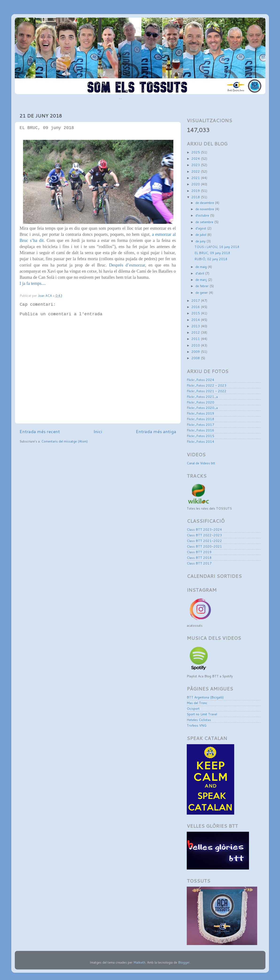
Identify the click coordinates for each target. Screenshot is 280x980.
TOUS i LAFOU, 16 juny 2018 (217, 247)
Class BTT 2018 (199, 558)
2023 (196, 165)
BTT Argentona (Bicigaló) (205, 697)
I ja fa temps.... (33, 283)
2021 (196, 178)
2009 (196, 352)
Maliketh (139, 962)
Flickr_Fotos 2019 (200, 413)
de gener (202, 292)
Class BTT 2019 (199, 552)
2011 (196, 339)
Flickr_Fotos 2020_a (202, 408)
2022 (196, 171)
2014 (196, 320)
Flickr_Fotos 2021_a (202, 397)
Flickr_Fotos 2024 (200, 380)
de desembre (205, 203)
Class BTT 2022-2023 (204, 535)
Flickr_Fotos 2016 (200, 430)
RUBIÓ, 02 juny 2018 (211, 259)
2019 (196, 191)
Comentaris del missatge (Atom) (64, 441)
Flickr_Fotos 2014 (200, 441)
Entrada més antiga (156, 431)
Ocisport (193, 708)
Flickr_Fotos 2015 (200, 436)
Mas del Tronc (197, 703)
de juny (201, 241)
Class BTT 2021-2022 (204, 541)
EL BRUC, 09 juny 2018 (212, 253)
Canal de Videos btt (201, 463)
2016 (196, 307)
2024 (196, 158)
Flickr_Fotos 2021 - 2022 (207, 391)
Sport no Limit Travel (202, 714)
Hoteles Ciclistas (199, 720)
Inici (98, 431)
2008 (196, 358)
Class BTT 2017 (199, 563)
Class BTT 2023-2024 (204, 529)
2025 (196, 152)
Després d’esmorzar (127, 265)
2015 (196, 313)
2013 (196, 326)
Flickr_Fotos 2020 (200, 402)
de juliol (201, 235)
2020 (196, 184)
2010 (196, 345)
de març (202, 280)
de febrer (202, 286)
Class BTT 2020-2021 (204, 546)
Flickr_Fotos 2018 (200, 419)
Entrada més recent (40, 431)
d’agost (201, 228)
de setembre (205, 222)
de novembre (205, 209)
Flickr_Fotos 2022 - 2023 (207, 385)
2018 (196, 197)
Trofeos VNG (197, 725)
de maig (202, 267)
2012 (196, 332)
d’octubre (203, 215)
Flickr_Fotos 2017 (200, 425)
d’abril (200, 273)
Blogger (184, 962)
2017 (196, 300)
